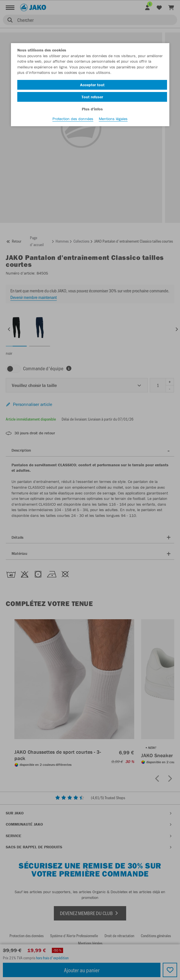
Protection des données (73, 119)
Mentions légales (113, 119)
